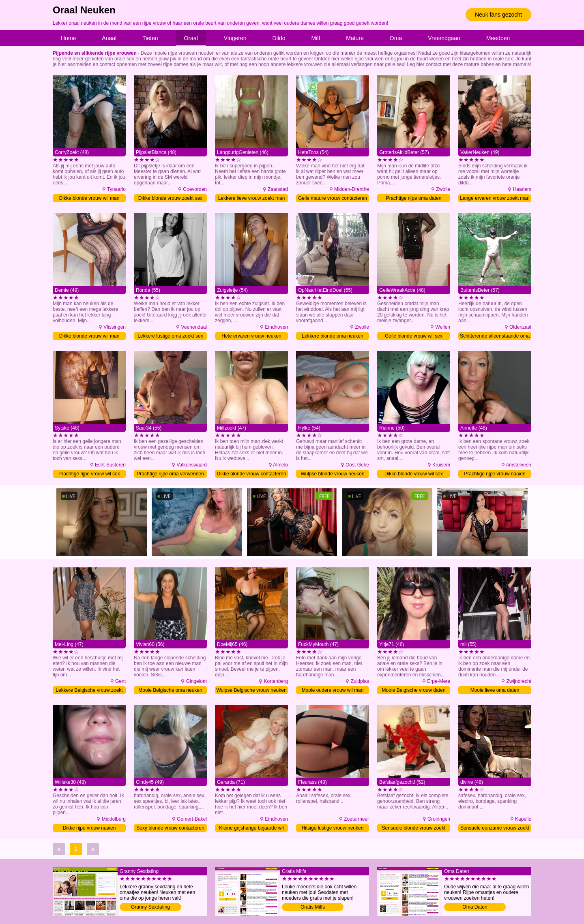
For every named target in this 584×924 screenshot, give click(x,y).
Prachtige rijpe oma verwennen (170, 474)
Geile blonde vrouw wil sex (414, 336)
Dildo (279, 38)
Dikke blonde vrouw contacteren (252, 474)
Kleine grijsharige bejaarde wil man (251, 829)
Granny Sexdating (150, 907)
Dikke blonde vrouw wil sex (414, 474)
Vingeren (235, 38)
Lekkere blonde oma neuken (332, 336)
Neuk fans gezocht (498, 15)
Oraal (191, 38)
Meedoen (498, 38)
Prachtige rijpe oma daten (414, 198)
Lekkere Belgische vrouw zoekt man (89, 691)
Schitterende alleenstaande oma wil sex (495, 337)
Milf (316, 38)
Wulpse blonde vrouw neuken (332, 474)
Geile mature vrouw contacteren (333, 198)
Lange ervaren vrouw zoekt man (495, 198)
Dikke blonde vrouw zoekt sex (171, 198)
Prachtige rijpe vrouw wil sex (89, 474)
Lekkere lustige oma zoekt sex (170, 336)
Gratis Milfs (313, 907)
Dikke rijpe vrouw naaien (89, 828)
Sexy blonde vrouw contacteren (170, 828)
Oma (396, 38)
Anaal (109, 38)
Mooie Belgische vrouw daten (414, 690)
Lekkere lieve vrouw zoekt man (252, 198)
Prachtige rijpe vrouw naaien (495, 474)
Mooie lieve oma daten (495, 690)
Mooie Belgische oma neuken (170, 690)
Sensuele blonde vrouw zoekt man (414, 829)
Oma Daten (475, 907)
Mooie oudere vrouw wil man (333, 690)
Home (68, 38)
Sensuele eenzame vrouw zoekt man (495, 829)
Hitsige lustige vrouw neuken (333, 828)
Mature (355, 38)
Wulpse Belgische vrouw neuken (251, 690)
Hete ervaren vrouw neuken (251, 336)
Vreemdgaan (444, 38)
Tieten (150, 38)
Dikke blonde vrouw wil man (89, 198)
